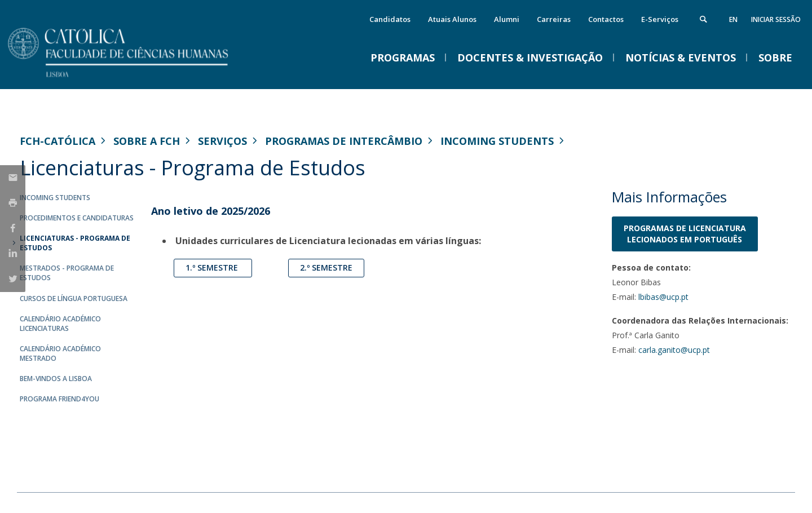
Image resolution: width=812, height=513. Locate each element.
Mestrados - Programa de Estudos (67, 273)
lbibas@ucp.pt (663, 297)
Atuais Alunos (452, 19)
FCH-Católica (58, 141)
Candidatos (390, 19)
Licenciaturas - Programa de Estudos (75, 243)
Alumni (507, 19)
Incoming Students (497, 141)
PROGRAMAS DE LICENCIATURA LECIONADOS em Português (685, 234)
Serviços (222, 141)
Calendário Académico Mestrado (60, 353)
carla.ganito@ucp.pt (674, 350)
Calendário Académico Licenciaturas (60, 324)
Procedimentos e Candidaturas (77, 218)
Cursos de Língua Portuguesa (74, 298)
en (733, 19)
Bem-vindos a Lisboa (56, 379)
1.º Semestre (213, 267)
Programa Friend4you (59, 399)
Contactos (606, 19)
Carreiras (554, 19)
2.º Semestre (326, 267)
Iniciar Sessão (776, 19)
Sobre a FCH (147, 141)
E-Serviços (660, 19)
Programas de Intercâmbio (344, 141)
